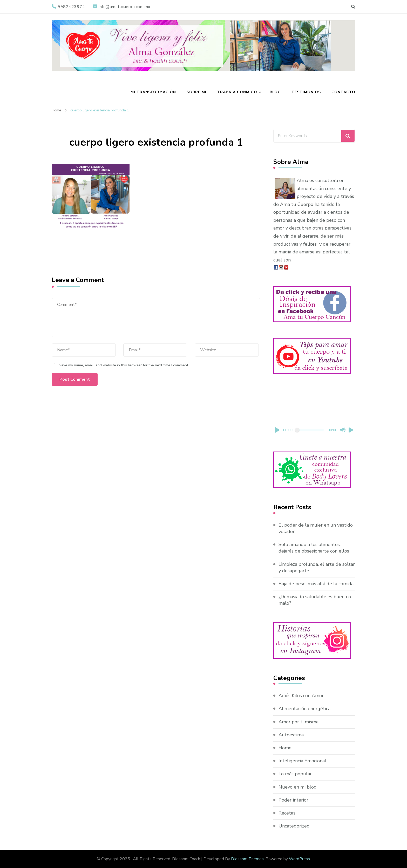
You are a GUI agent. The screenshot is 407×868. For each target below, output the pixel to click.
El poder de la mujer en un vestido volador (316, 528)
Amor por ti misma (299, 722)
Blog (275, 92)
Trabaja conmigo (237, 92)
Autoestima (291, 735)
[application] (314, 413)
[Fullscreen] (351, 430)
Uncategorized (294, 826)
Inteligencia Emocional (302, 761)
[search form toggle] (353, 7)
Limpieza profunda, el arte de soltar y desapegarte (317, 567)
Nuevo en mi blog (298, 787)
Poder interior (293, 800)
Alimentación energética (304, 709)
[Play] (277, 430)
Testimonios (306, 92)
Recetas (287, 813)
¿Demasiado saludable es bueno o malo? (315, 600)
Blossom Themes (247, 859)
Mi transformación (153, 92)
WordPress (299, 859)
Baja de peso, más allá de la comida (316, 584)
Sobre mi (196, 92)
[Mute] (343, 430)
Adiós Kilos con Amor (301, 696)
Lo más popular (295, 774)
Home (285, 748)
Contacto (343, 92)
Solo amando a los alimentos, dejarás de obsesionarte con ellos (314, 548)
